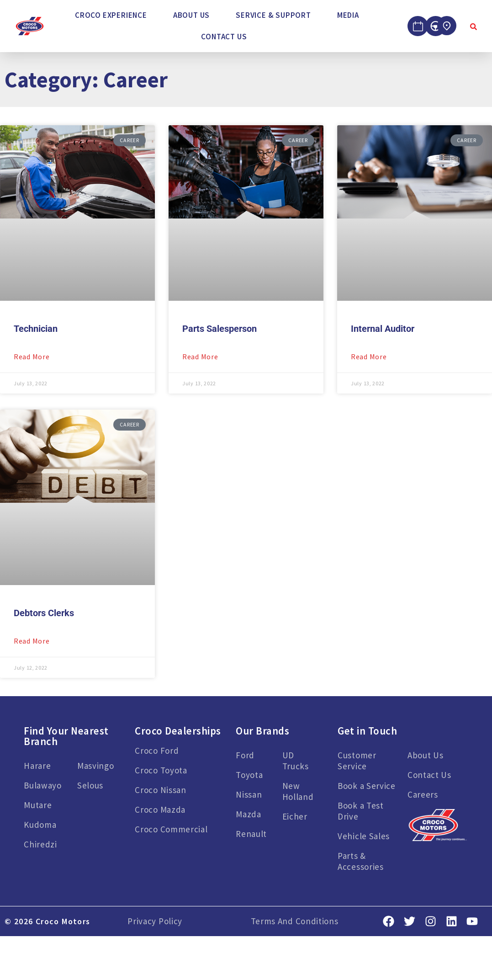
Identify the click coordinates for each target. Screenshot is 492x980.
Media (348, 15)
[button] (113, 15)
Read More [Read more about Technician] (32, 357)
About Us (191, 15)
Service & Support (273, 15)
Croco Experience (111, 15)
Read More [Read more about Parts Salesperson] (200, 357)
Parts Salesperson (220, 329)
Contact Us (224, 37)
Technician (36, 329)
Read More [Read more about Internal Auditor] (369, 357)
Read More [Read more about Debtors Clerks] (32, 641)
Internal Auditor (383, 329)
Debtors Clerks (44, 613)
